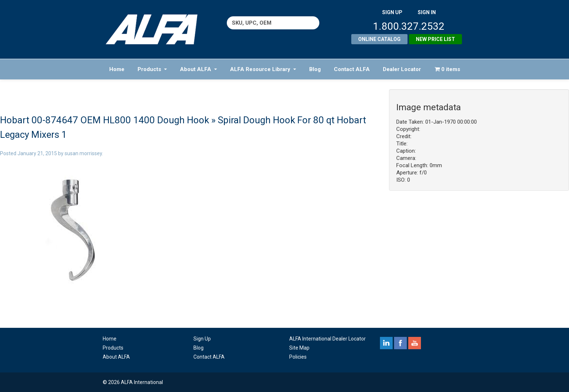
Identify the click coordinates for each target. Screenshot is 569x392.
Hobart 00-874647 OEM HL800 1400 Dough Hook (105, 120)
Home (117, 69)
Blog (315, 69)
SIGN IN (427, 12)
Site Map (299, 348)
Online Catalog (379, 39)
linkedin (386, 343)
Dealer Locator (402, 69)
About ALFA (198, 69)
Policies (298, 357)
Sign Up (202, 339)
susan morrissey (83, 153)
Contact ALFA (352, 69)
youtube (415, 343)
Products (152, 69)
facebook (400, 343)
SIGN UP (392, 12)
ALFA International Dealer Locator (328, 339)
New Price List (435, 39)
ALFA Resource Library (263, 69)
